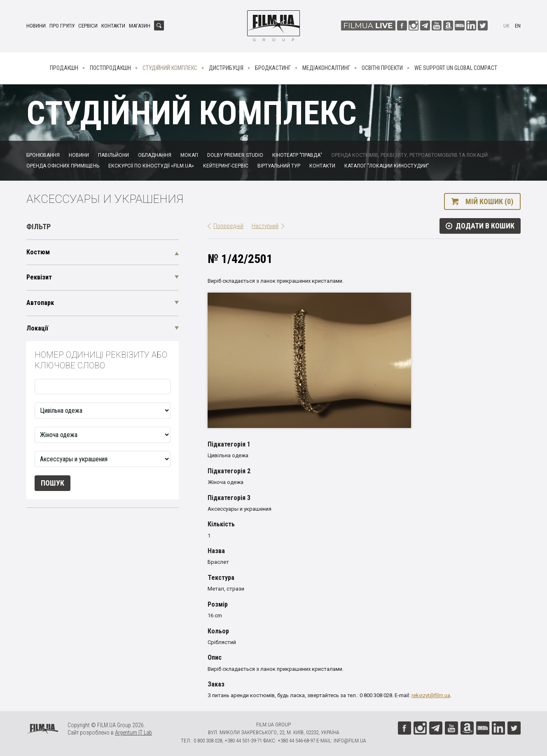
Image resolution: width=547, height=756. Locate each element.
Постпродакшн (110, 68)
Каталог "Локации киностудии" (387, 166)
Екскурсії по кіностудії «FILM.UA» (151, 166)
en (518, 26)
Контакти (113, 26)
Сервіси (88, 26)
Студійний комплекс (170, 68)
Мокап (189, 155)
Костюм (38, 252)
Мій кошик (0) (489, 201)
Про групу (62, 26)
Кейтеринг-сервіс (226, 166)
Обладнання (155, 155)
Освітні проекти (382, 68)
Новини (36, 26)
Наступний (265, 226)
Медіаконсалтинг (326, 68)
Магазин (140, 26)
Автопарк (40, 303)
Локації (37, 328)
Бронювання (43, 155)
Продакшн (64, 68)
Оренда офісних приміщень (63, 166)
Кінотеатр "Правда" (297, 155)
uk (506, 26)
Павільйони (113, 155)
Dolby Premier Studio (235, 155)
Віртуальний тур (279, 166)
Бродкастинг (273, 68)
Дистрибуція (226, 68)
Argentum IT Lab (133, 733)
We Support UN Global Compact (456, 68)
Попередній (228, 226)
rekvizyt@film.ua (431, 695)
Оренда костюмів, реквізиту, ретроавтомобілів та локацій (409, 155)
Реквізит (39, 277)
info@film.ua (350, 741)
